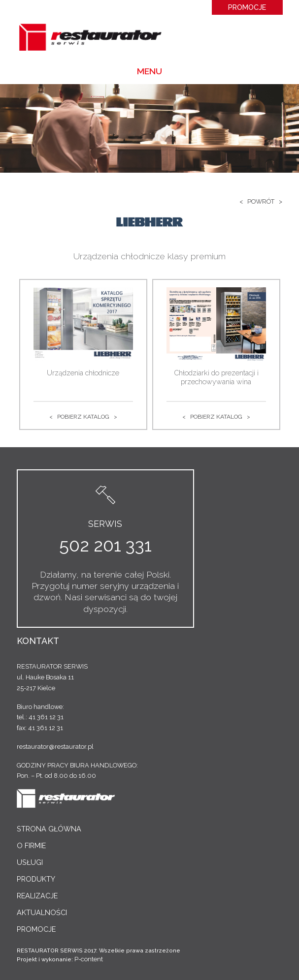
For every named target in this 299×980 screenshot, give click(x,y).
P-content (89, 959)
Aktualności (42, 912)
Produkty (36, 879)
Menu (149, 71)
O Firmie (31, 845)
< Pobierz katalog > (83, 417)
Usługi (30, 862)
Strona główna (49, 829)
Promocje (247, 7)
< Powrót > (261, 201)
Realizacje (37, 896)
